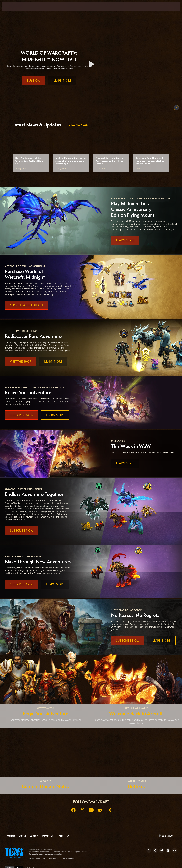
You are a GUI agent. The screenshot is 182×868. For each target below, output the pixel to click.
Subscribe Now (22, 415)
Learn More (62, 85)
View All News (78, 125)
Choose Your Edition (26, 305)
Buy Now (34, 85)
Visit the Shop (21, 361)
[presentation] (11, 6)
